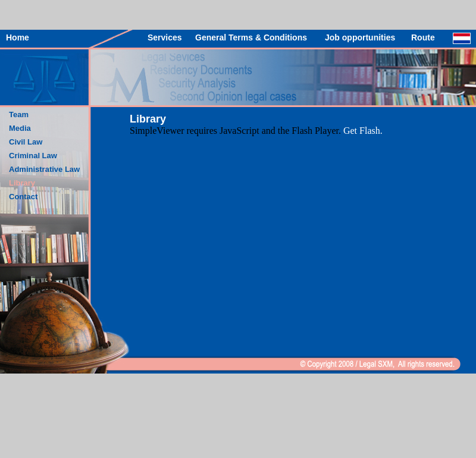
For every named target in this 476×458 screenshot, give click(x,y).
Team (19, 114)
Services (165, 37)
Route (423, 37)
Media (20, 128)
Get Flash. (363, 131)
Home (18, 37)
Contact (23, 197)
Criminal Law (33, 156)
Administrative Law (44, 169)
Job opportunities (360, 37)
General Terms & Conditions (251, 37)
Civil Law (26, 142)
